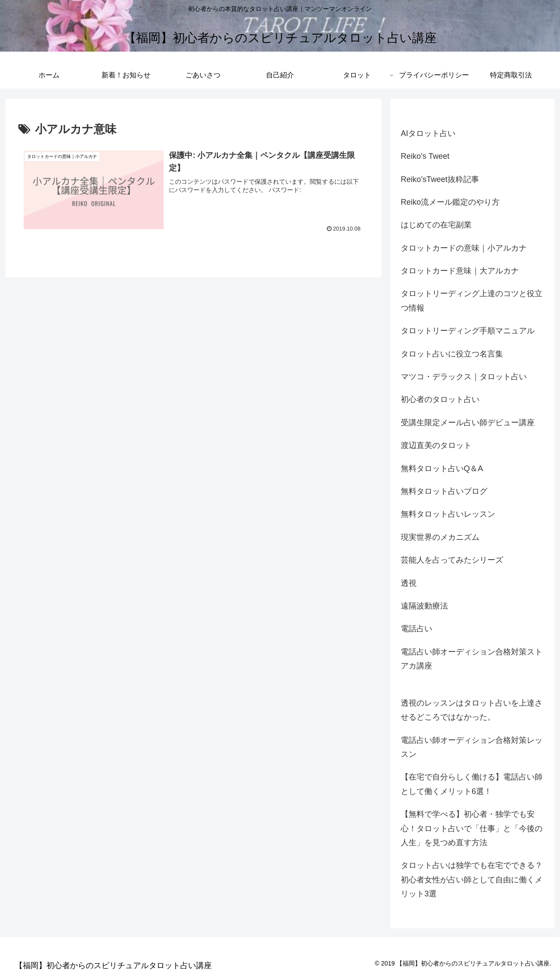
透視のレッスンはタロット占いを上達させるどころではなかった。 (472, 710)
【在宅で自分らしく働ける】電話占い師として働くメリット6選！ (472, 784)
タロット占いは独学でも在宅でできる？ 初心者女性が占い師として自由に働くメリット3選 (472, 880)
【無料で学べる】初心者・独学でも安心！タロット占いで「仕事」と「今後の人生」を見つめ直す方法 (472, 828)
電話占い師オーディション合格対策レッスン (472, 747)
